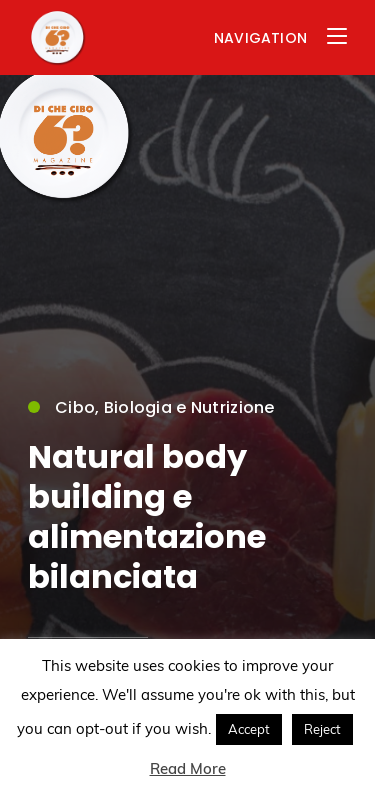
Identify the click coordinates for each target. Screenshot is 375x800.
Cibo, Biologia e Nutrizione (151, 408)
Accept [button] (249, 729)
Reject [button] (322, 729)
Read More (188, 768)
